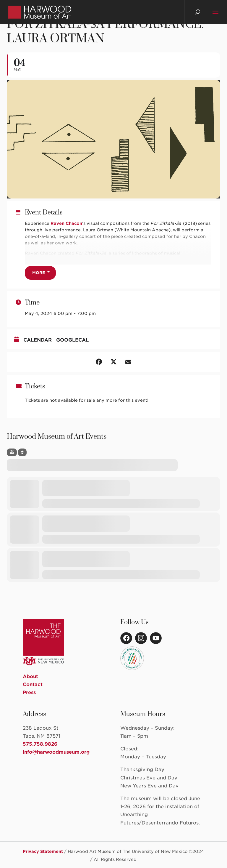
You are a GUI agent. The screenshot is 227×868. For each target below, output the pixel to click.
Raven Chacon (66, 223)
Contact (33, 684)
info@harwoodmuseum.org (56, 752)
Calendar (38, 340)
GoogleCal (72, 340)
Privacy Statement (43, 851)
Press (29, 692)
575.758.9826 (40, 744)
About (30, 676)
